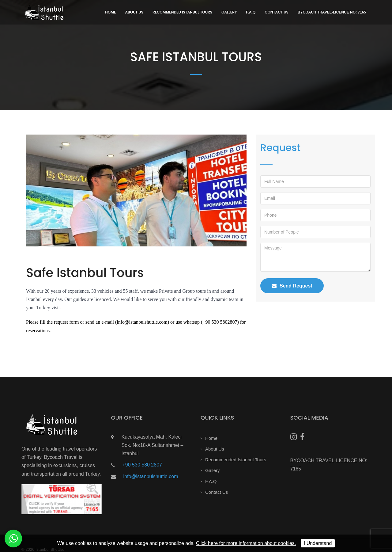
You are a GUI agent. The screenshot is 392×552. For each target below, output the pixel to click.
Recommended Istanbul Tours (182, 12)
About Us (134, 12)
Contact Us (277, 12)
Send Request (292, 286)
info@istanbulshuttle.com (151, 476)
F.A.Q (251, 12)
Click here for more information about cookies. (246, 543)
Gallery (229, 12)
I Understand (318, 543)
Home (110, 12)
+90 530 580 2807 (142, 465)
